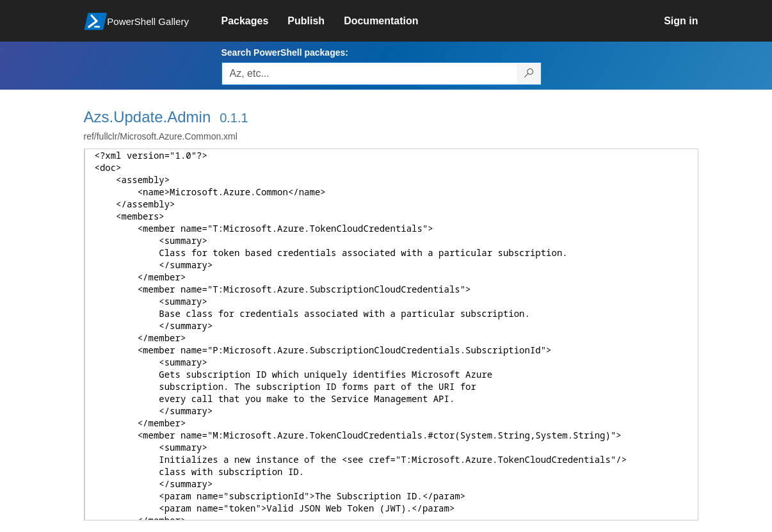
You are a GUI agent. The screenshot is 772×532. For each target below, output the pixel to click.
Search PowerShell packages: (285, 52)
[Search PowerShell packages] (529, 74)
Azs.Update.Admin (148, 117)
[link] (255, 21)
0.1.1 (234, 118)
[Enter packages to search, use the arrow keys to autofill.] (369, 74)
